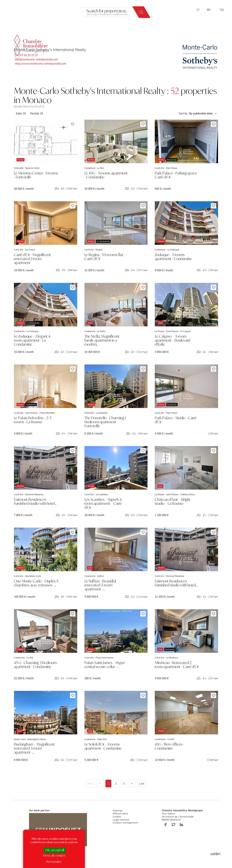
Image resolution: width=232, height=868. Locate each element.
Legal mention (121, 820)
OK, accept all (55, 850)
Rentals (37, 114)
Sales (21, 114)
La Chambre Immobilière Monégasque (31, 46)
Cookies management (125, 823)
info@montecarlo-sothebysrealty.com (36, 59)
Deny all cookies (54, 855)
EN (209, 10)
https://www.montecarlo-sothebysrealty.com (41, 64)
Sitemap (118, 810)
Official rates (120, 814)
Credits (117, 817)
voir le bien (46, 155)
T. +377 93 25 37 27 (26, 55)
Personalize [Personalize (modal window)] (54, 862)
